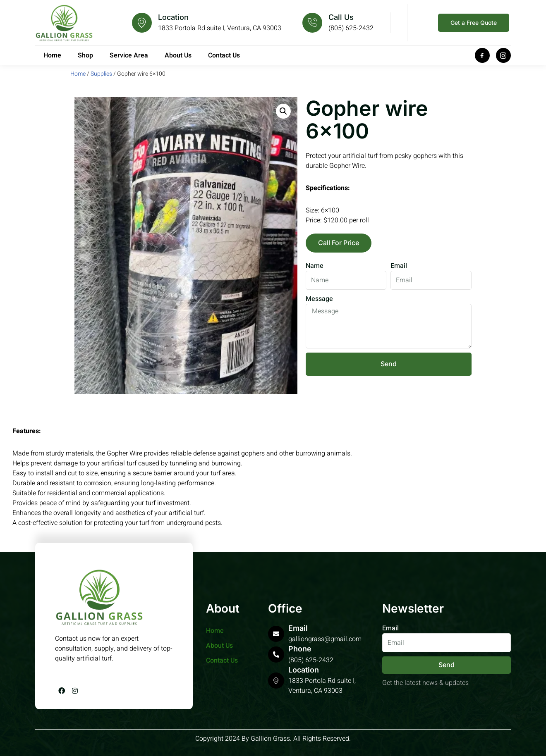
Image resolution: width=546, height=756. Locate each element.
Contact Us (224, 55)
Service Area (129, 55)
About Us (178, 55)
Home (52, 55)
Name (315, 266)
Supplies (101, 74)
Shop (85, 55)
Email (399, 266)
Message (319, 299)
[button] (283, 111)
